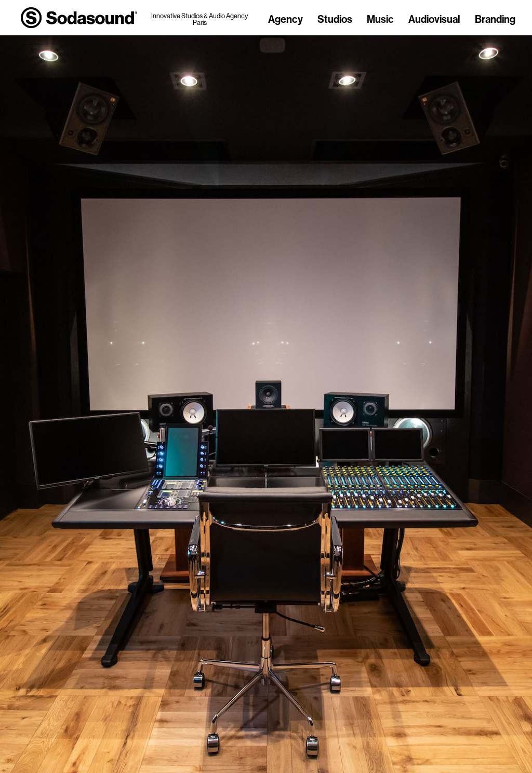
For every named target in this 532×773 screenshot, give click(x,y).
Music (380, 20)
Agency (285, 20)
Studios (335, 20)
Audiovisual (434, 20)
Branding (495, 20)
